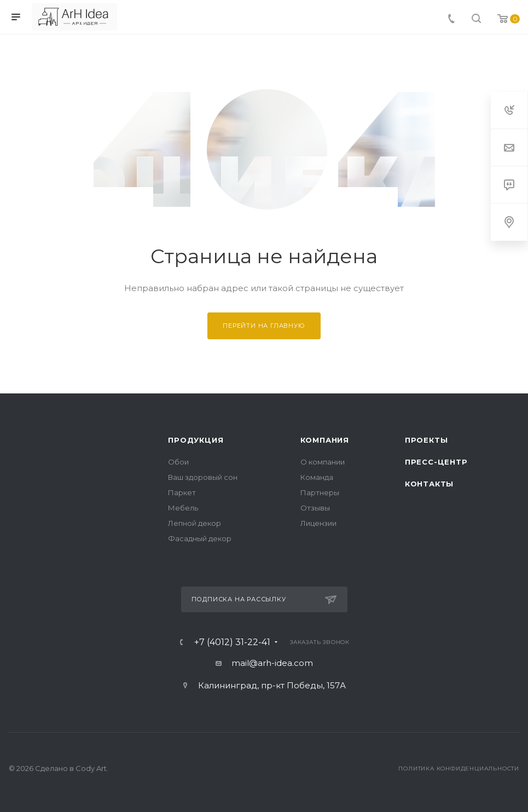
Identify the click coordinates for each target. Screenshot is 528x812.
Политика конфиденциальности (459, 768)
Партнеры (320, 492)
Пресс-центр (436, 462)
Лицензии (318, 523)
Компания (325, 440)
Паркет (182, 492)
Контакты (429, 484)
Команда (317, 477)
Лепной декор (195, 523)
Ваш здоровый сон (203, 477)
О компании (323, 462)
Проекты (427, 440)
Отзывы (315, 508)
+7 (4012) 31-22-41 (232, 642)
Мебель (183, 508)
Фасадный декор (200, 538)
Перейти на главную (264, 326)
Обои (178, 462)
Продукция (196, 440)
